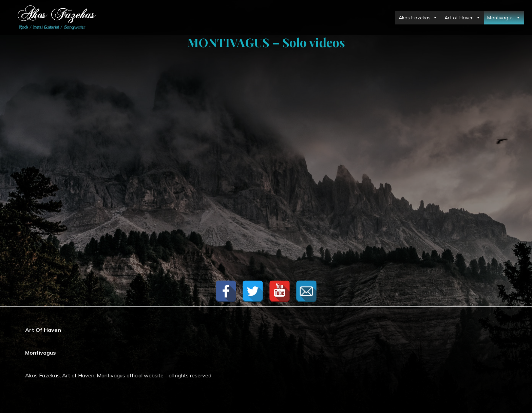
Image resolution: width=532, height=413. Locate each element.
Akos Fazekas (418, 18)
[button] (434, 18)
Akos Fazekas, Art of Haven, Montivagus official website (94, 375)
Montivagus (504, 18)
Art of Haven (463, 18)
